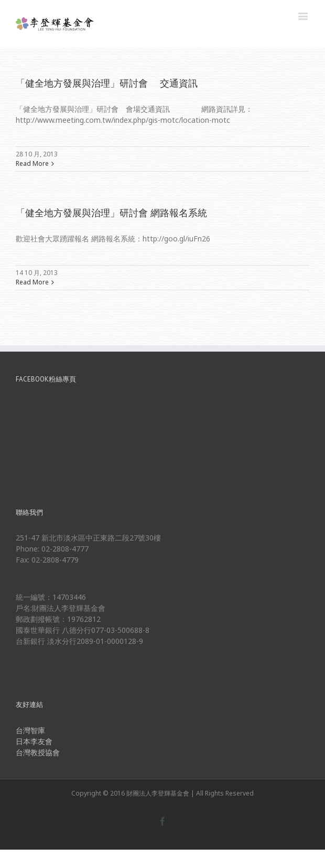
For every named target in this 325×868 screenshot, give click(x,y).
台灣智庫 (30, 730)
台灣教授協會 (38, 752)
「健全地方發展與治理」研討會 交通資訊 (107, 83)
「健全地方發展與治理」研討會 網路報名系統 (111, 213)
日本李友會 (34, 741)
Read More (32, 163)
